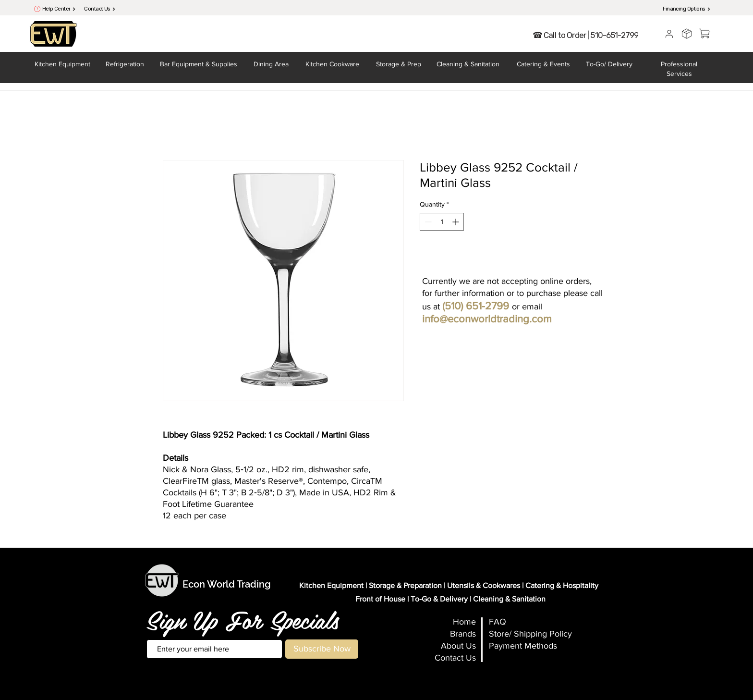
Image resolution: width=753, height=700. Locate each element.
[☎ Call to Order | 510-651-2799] (585, 35)
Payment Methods (523, 646)
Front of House (380, 599)
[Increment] (456, 222)
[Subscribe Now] (322, 649)
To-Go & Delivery (439, 599)
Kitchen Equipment (331, 585)
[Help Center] (59, 9)
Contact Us (455, 658)
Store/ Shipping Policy (530, 634)
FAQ (498, 622)
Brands (463, 634)
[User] (669, 34)
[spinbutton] (442, 222)
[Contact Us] (100, 9)
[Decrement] (427, 222)
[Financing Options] (687, 9)
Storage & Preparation (405, 585)
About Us (458, 646)
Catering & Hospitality (562, 585)
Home (464, 622)
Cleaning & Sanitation (509, 599)
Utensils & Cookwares (484, 585)
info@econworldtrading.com (487, 319)
